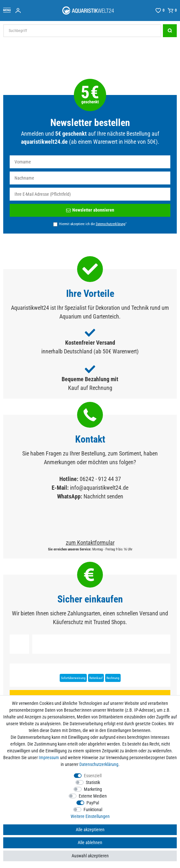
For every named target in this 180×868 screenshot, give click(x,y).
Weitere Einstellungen (90, 816)
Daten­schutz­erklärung (99, 764)
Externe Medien (93, 796)
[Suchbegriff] (82, 31)
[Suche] (170, 31)
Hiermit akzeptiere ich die (93, 224)
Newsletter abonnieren (90, 210)
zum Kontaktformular (90, 543)
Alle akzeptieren (90, 830)
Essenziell (93, 776)
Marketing (93, 789)
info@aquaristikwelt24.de (99, 488)
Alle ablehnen (90, 842)
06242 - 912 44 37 (100, 479)
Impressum (49, 758)
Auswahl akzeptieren (90, 856)
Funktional (93, 810)
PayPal (93, 803)
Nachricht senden (103, 496)
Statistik (93, 782)
